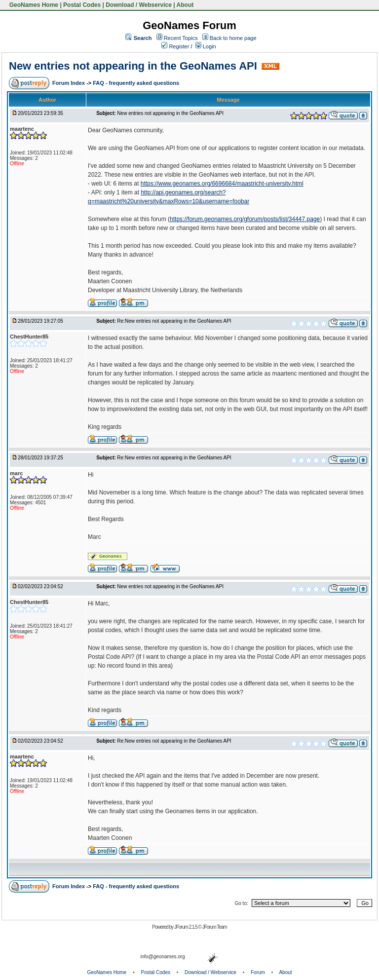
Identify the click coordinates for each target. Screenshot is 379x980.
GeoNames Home (33, 5)
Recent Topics (181, 38)
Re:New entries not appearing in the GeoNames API (174, 321)
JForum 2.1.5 (186, 927)
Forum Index (69, 83)
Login (206, 46)
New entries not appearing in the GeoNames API (133, 66)
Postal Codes (82, 5)
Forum (258, 972)
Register (175, 46)
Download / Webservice (139, 5)
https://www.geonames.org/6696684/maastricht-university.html (222, 184)
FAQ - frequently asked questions (136, 83)
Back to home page (233, 38)
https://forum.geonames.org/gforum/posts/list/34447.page (245, 219)
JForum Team (215, 927)
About (185, 5)
